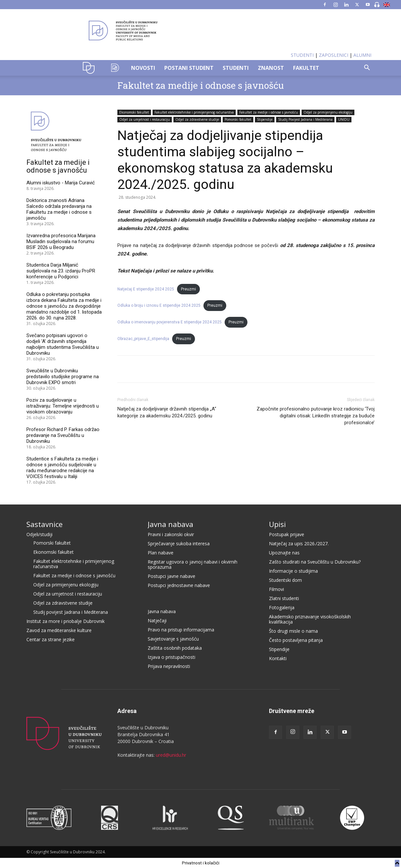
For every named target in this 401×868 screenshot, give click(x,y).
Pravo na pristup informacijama (181, 630)
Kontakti (278, 658)
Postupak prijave (287, 534)
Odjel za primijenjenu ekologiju (328, 112)
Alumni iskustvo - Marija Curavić (61, 183)
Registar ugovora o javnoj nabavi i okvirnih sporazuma (193, 564)
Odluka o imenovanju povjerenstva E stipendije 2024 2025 (170, 322)
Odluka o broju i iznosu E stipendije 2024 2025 (159, 305)
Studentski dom (285, 580)
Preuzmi (188, 289)
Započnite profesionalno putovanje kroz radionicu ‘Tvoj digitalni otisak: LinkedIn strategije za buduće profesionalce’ (316, 416)
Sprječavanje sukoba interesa (179, 543)
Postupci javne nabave (171, 576)
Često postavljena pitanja (296, 640)
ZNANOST (271, 68)
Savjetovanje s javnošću (173, 639)
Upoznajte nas (284, 553)
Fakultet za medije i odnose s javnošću (200, 85)
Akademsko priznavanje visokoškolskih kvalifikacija (310, 619)
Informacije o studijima (293, 571)
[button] (367, 68)
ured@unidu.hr (171, 755)
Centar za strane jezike (51, 639)
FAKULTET (306, 68)
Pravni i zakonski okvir (171, 534)
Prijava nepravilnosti (169, 666)
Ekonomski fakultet (134, 112)
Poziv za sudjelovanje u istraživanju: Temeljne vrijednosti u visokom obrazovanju (63, 406)
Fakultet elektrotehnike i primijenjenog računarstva (194, 112)
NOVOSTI (143, 68)
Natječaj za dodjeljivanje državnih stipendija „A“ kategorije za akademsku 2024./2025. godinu (167, 412)
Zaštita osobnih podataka (175, 648)
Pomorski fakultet (238, 119)
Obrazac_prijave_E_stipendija (143, 339)
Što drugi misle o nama (293, 631)
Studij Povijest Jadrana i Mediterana (305, 119)
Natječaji (157, 620)
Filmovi (276, 589)
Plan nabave (161, 553)
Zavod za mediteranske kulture (59, 630)
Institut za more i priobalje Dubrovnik (66, 621)
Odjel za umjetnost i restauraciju (145, 119)
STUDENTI (302, 55)
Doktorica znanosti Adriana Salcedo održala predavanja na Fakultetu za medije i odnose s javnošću (59, 209)
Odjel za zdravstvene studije (197, 119)
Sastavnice (45, 524)
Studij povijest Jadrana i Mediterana (71, 612)
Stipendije (265, 119)
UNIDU (90, 68)
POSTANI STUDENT (189, 68)
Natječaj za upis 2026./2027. (299, 543)
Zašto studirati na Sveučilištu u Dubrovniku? (315, 562)
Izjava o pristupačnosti (171, 657)
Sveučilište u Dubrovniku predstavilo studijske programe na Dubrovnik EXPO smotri (63, 377)
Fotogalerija (282, 607)
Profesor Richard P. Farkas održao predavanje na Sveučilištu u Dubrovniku (63, 435)
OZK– (115, 68)
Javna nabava (171, 524)
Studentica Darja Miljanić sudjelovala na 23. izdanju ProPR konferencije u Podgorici (61, 271)
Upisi (277, 524)
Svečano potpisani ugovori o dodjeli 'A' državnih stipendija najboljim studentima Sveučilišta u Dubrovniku (63, 344)
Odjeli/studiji (39, 534)
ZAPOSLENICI (334, 55)
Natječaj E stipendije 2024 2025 (146, 289)
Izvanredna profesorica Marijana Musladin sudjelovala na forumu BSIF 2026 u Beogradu (61, 241)
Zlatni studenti (284, 598)
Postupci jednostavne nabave (179, 585)
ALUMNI (362, 55)
